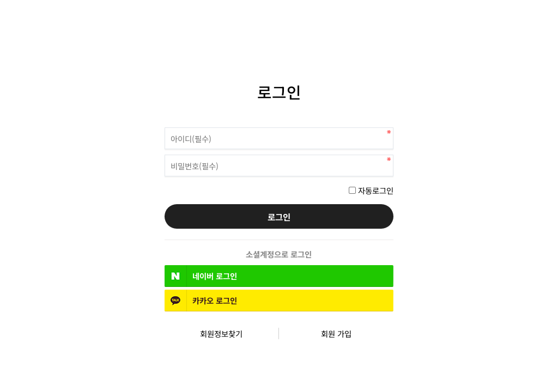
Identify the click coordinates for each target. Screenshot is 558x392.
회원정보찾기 (221, 333)
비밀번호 (165, 125)
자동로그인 (376, 190)
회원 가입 (336, 333)
